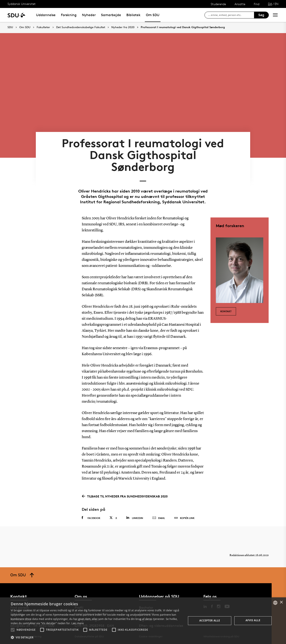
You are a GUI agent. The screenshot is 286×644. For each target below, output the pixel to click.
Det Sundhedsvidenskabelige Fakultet (81, 27)
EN (277, 4)
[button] (13, 630)
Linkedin (135, 518)
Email (159, 518)
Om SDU (153, 15)
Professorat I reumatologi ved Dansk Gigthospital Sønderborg (183, 27)
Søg (261, 15)
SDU (10, 27)
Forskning (69, 15)
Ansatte (240, 4)
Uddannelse (46, 15)
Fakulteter (43, 27)
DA (270, 4)
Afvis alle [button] (253, 620)
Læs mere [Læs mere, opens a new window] (78, 623)
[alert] (143, 621)
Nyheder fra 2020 (123, 27)
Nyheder (89, 15)
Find (257, 4)
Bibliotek (133, 15)
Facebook (91, 518)
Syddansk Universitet (22, 4)
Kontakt (226, 311)
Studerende (218, 4)
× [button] (281, 602)
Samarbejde (111, 15)
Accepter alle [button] (210, 620)
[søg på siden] (231, 15)
